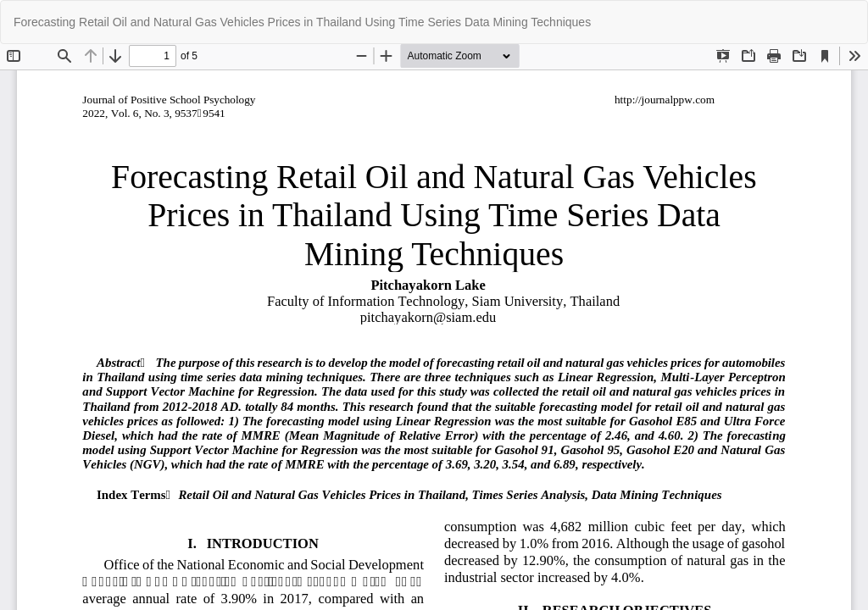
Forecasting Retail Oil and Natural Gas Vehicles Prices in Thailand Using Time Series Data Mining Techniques (302, 22)
